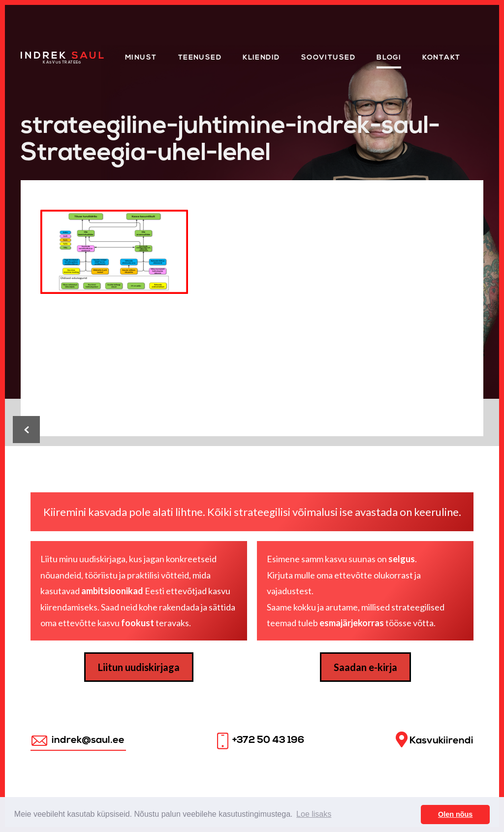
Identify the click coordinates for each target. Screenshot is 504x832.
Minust (141, 58)
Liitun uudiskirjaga (139, 667)
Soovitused (328, 58)
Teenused (200, 58)
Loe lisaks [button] (314, 814)
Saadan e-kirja (365, 667)
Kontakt (441, 58)
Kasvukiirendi (435, 740)
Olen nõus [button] (455, 814)
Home (33, 55)
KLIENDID (261, 58)
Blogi (389, 58)
